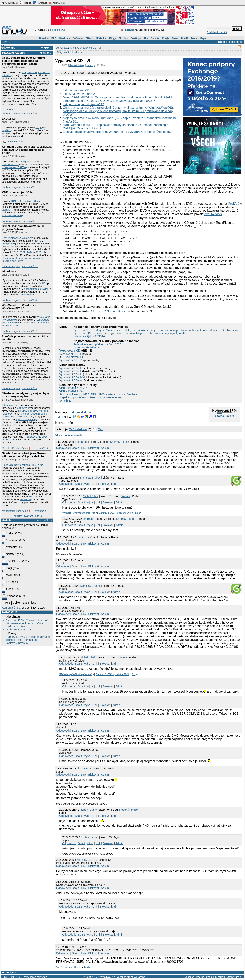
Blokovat (94, 448)
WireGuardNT (30, 323)
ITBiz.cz (25, 3)
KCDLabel (109, 311)
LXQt (39, 127)
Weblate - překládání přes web (79, 513)
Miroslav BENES (87, 860)
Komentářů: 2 (29, 331)
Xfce (7, 589)
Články (89, 38)
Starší (39, 516)
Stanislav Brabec (90, 478)
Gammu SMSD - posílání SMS (115, 513)
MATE (8, 575)
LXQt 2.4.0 (9, 119)
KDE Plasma (12, 561)
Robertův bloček (129, 810)
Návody (90, 65)
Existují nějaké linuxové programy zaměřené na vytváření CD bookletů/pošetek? (117, 132)
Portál (184, 38)
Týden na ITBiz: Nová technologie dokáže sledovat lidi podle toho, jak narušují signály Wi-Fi (129, 333)
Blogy (113, 38)
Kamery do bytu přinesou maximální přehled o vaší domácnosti (28, 638)
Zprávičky (9, 48)
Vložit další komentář (69, 435)
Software (78, 38)
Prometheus (26, 295)
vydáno (7, 130)
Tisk (100, 429)
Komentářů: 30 (11, 608)
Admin (105, 448)
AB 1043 (33, 497)
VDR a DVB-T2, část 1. (73, 391)
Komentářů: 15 (30, 266)
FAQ (54, 38)
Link (83, 448)
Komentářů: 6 (40, 448)
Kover (122, 311)
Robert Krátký (77, 65)
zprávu (6, 210)
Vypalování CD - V (77, 357)
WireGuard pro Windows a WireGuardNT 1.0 (19, 307)
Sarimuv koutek (120, 442)
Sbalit (75, 448)
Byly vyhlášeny (11, 238)
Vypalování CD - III (71, 374)
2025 (38, 252)
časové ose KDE (12, 215)
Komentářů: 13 (41, 511)
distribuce (77, 52)
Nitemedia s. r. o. (107, 977)
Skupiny (123, 38)
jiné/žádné (11, 596)
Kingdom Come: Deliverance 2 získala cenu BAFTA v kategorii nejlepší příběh (27, 150)
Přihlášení (221, 42)
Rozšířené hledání (217, 32)
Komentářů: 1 (29, 187)
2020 (15, 252)
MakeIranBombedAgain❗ (16, 448)
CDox (95, 311)
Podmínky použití (215, 977)
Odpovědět (63, 448)
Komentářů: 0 (15, 142)
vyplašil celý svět (25, 419)
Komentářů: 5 (29, 388)
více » (9, 110)
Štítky (60, 52)
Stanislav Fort (11, 405)
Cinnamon (11, 540)
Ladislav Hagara (11, 114)
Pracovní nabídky (14, 53)
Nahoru (89, 968)
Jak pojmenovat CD (76, 90)
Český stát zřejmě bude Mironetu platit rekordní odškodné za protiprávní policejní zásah (23, 61)
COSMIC (10, 547)
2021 (22, 252)
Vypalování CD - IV (71, 377)
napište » (46, 48)
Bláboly (125, 496)
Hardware (65, 38)
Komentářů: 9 (29, 114)
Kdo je (165, 38)
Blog (137, 513)
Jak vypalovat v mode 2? (80, 94)
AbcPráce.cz (56, 3)
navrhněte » (44, 520)
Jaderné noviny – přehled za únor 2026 (97, 344)
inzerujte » (45, 53)
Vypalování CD (70, 351)
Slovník (155, 38)
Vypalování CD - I (70, 354)
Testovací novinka (17, 643)
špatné (219, 416)
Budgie (9, 533)
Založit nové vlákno (68, 968)
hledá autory (57, 30)
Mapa (203, 38)
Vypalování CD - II (70, 371)
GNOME (9, 554)
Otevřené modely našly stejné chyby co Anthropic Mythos (26, 395)
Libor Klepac (84, 769)
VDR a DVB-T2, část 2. (73, 388)
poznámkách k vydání (37, 289)
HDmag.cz (40, 3)
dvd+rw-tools (213, 214)
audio (67, 52)
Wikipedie (8, 244)
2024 (30, 252)
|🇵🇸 (4, 142)
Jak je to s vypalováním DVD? (83, 104)
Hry (146, 38)
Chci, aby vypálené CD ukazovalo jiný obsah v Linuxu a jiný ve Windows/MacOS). (118, 108)
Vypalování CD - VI (90, 48)
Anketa (7, 520)
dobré (230, 416)
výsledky (27, 238)
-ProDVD (233, 204)
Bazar (175, 38)
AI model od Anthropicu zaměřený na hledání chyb (25, 415)
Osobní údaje (234, 977)
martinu (81, 537)
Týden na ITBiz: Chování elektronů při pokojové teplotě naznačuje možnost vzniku (27, 623)
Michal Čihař (91, 496)
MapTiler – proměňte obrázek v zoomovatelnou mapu (92, 397)
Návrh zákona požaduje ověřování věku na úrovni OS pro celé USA (24, 455)
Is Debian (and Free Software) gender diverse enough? (27, 258)
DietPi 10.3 (9, 272)
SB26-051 (25, 499)
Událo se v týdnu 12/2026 (89, 336)
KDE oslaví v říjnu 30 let (18, 192)
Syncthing (65, 401)
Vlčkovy (21, 408)
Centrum (17, 516)
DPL (39, 241)
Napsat (29, 516)
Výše (87, 484)
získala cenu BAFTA (14, 167)
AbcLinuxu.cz (9, 3)
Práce (194, 38)
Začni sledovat (78, 429)
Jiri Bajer (82, 442)
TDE (7, 582)
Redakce (189, 977)
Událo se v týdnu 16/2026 (21, 629)
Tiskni (59, 417)
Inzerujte (129, 30)
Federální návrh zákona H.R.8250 (22, 465)
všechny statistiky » (87, 347)
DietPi (42, 283)
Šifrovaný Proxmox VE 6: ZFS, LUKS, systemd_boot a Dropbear (99, 394)
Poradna (44, 38)
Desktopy (136, 38)
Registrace (236, 42)
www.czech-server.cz (35, 977)
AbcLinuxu (13, 617)
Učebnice (101, 38)
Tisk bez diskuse (80, 412)
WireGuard (43, 317)
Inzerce (200, 977)
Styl (5, 42)
